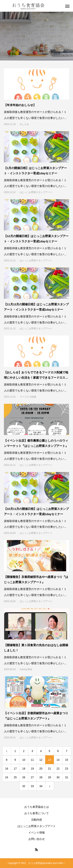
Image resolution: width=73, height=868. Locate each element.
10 (24, 760)
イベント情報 (37, 833)
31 (67, 777)
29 (49, 777)
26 (24, 777)
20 (41, 769)
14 (58, 760)
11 (32, 760)
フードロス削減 (28, 397)
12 (41, 760)
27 (32, 777)
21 (49, 769)
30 (58, 777)
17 (15, 769)
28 (41, 777)
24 (7, 777)
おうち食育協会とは (37, 807)
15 (67, 760)
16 (7, 769)
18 (24, 769)
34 (41, 786)
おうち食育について (37, 813)
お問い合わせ (37, 839)
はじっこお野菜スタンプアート (36, 192)
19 (32, 769)
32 (24, 786)
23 (67, 769)
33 (32, 786)
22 (58, 769)
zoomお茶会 (26, 669)
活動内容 (37, 820)
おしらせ (24, 124)
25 (15, 777)
